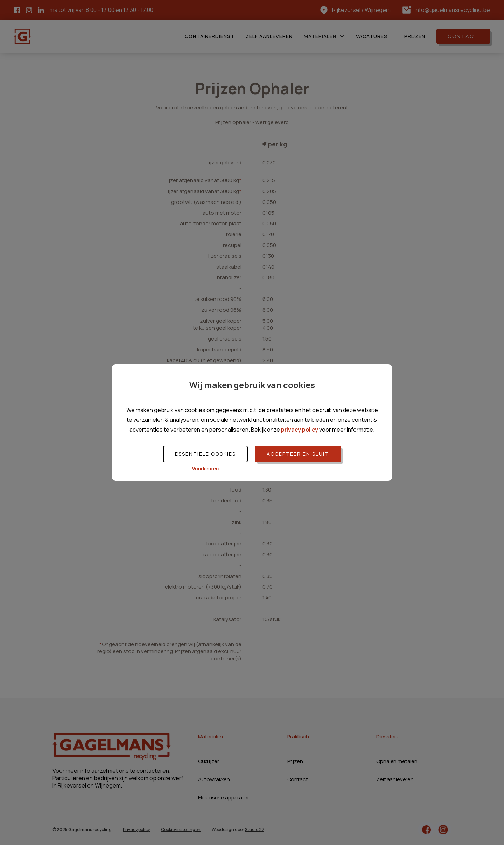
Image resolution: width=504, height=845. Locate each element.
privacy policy (300, 430)
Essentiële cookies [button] (205, 454)
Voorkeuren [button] (206, 469)
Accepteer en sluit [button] (298, 454)
